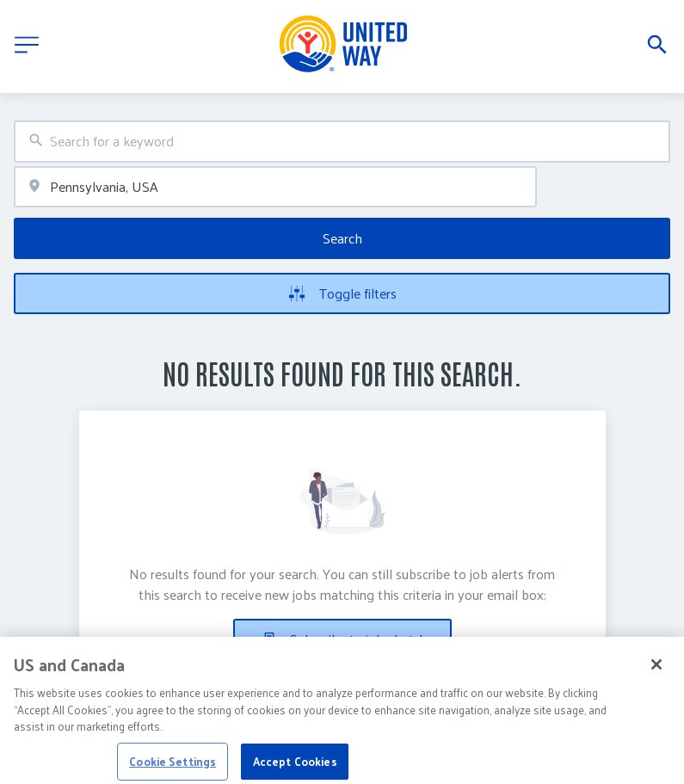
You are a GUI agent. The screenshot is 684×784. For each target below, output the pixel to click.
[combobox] (342, 142)
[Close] (656, 671)
